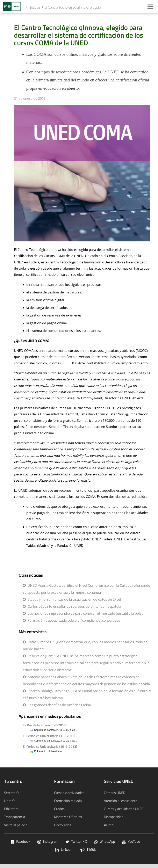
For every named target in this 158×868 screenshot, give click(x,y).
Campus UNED (115, 793)
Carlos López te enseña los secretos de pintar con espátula (74, 606)
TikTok (88, 849)
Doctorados (63, 825)
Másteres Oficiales (68, 817)
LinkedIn (64, 849)
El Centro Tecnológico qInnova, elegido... (74, 7)
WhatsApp (105, 841)
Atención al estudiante (121, 801)
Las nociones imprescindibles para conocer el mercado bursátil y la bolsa (85, 613)
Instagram (48, 841)
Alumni (109, 825)
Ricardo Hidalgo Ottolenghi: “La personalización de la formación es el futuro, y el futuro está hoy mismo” (87, 694)
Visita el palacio (16, 825)
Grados (59, 809)
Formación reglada (68, 801)
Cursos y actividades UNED (124, 809)
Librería (10, 801)
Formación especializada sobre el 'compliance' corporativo (74, 620)
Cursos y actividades (69, 793)
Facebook (20, 841)
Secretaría (12, 793)
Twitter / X (76, 841)
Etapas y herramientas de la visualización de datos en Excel (74, 599)
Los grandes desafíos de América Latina (59, 705)
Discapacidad (114, 817)
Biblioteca (11, 809)
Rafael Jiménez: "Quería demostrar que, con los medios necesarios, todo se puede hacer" (85, 645)
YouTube (131, 841)
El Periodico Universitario (48, 752)
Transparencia (15, 817)
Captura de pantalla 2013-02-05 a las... (56, 730)
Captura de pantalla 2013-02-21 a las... (56, 741)
